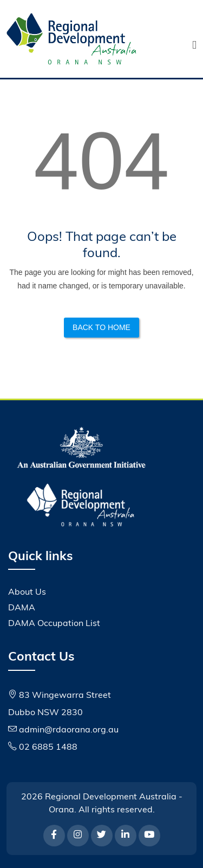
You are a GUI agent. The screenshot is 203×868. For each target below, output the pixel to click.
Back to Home (101, 327)
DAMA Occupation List (54, 624)
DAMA (22, 608)
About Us (27, 593)
